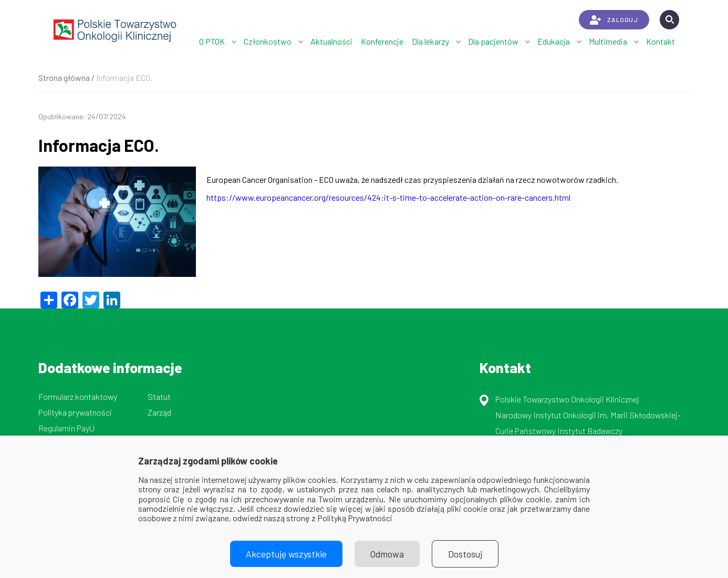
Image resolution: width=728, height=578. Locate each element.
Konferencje (382, 41)
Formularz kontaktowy (78, 396)
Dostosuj (465, 554)
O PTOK (212, 41)
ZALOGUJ (614, 20)
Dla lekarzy (430, 41)
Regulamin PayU (66, 428)
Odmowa (387, 554)
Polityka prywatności (75, 412)
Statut (159, 396)
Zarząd (159, 412)
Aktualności (331, 41)
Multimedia (608, 41)
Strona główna (64, 78)
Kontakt (661, 41)
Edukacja (554, 41)
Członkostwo (268, 41)
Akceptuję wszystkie (286, 554)
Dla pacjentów (493, 41)
